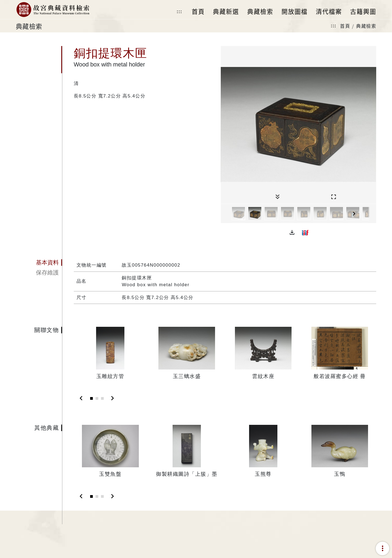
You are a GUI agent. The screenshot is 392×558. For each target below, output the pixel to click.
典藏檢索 (366, 26)
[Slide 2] (97, 398)
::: (179, 12)
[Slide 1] (91, 398)
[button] (292, 233)
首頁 (345, 26)
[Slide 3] (102, 398)
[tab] (39, 263)
